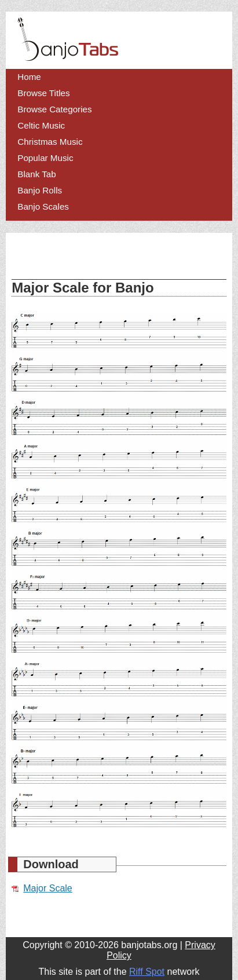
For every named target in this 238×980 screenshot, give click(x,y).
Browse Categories (54, 109)
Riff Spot (147, 972)
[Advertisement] (104, 256)
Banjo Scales (43, 206)
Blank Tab (36, 174)
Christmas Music (50, 142)
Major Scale (47, 888)
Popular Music (45, 158)
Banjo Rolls (40, 190)
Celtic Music (41, 125)
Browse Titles (43, 93)
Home (29, 77)
